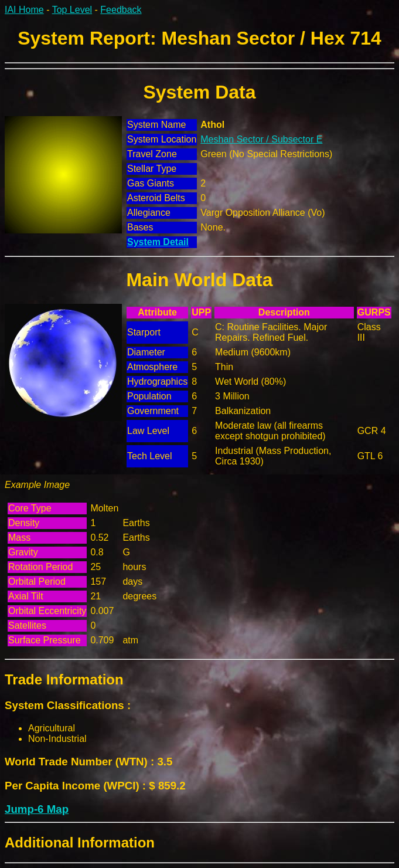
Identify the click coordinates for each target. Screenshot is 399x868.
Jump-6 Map (37, 809)
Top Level (72, 10)
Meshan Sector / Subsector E (261, 139)
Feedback (121, 10)
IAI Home (24, 10)
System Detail (158, 242)
